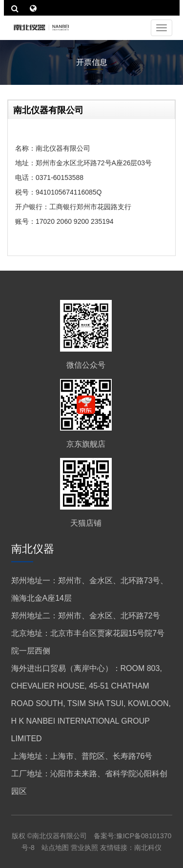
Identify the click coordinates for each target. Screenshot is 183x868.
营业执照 (84, 848)
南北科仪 (148, 848)
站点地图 (56, 848)
